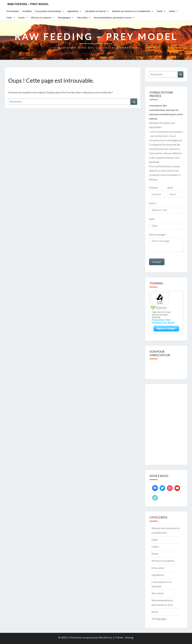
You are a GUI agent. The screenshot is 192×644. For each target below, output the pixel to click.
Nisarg (129, 637)
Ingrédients (75, 11)
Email (152, 203)
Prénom (153, 188)
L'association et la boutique (50, 11)
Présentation (13, 11)
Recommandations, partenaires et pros (114, 18)
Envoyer (157, 262)
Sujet (152, 219)
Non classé (157, 593)
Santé (161, 11)
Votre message (157, 235)
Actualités (27, 11)
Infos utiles (84, 18)
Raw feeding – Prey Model (28, 4)
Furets (23, 18)
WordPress (106, 637)
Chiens (174, 11)
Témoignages (66, 18)
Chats (11, 18)
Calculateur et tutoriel (97, 11)
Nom (170, 188)
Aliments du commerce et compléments (133, 11)
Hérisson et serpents (43, 18)
